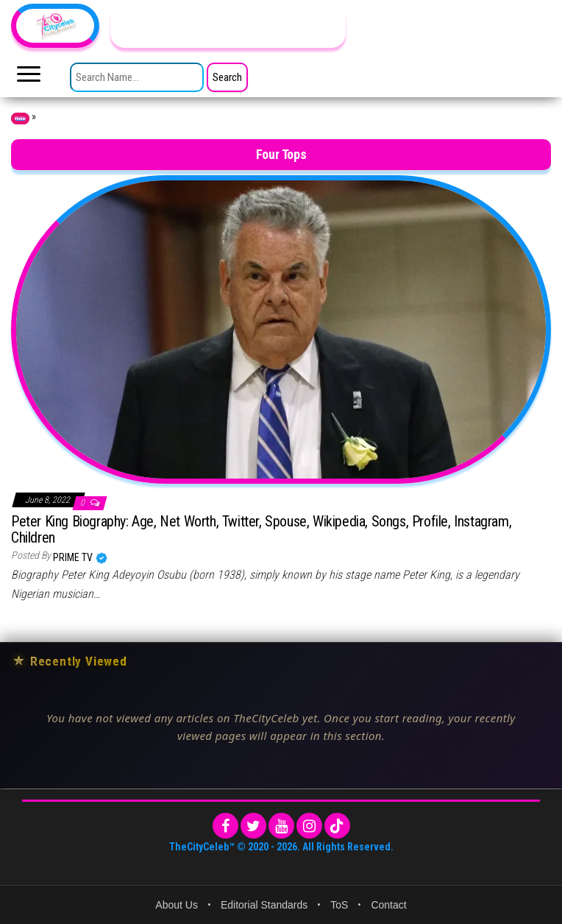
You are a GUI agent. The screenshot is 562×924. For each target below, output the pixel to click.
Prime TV (74, 557)
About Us (177, 905)
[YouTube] (281, 826)
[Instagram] (309, 826)
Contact (388, 905)
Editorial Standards (264, 905)
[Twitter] (253, 826)
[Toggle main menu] (29, 78)
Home (20, 119)
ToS (339, 905)
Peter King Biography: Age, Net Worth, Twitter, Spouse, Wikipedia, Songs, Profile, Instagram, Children (261, 529)
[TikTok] (337, 826)
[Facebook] (225, 826)
